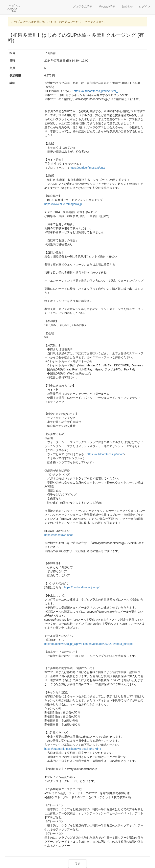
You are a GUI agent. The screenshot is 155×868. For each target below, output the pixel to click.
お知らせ (127, 6)
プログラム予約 (83, 6)
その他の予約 (107, 6)
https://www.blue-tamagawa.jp (63, 204)
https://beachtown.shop (59, 535)
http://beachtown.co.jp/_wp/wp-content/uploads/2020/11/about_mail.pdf (89, 644)
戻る (77, 864)
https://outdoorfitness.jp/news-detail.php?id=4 (73, 749)
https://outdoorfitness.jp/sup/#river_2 (96, 91)
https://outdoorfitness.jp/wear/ (105, 454)
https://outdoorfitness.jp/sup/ (87, 168)
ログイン (145, 6)
